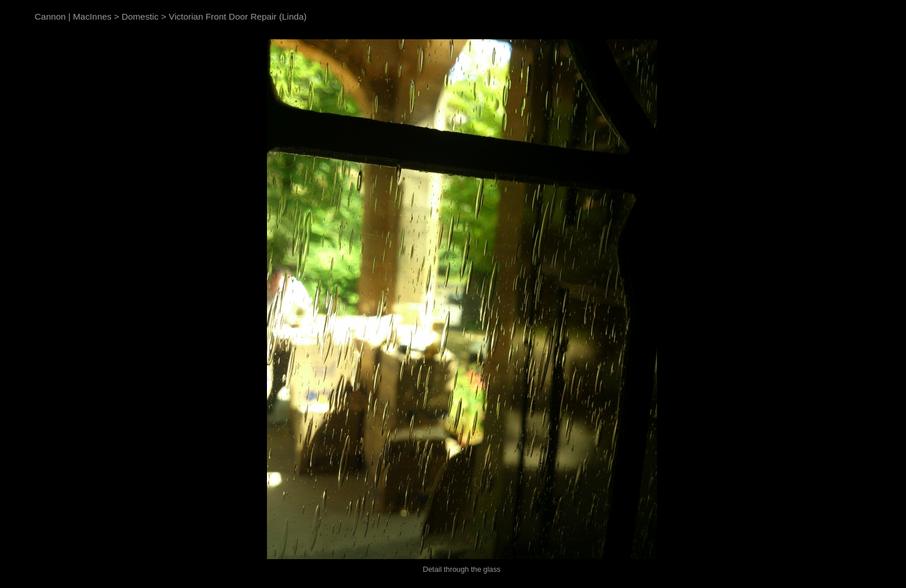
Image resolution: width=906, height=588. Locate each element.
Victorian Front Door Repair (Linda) (238, 16)
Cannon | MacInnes (73, 16)
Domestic (140, 16)
